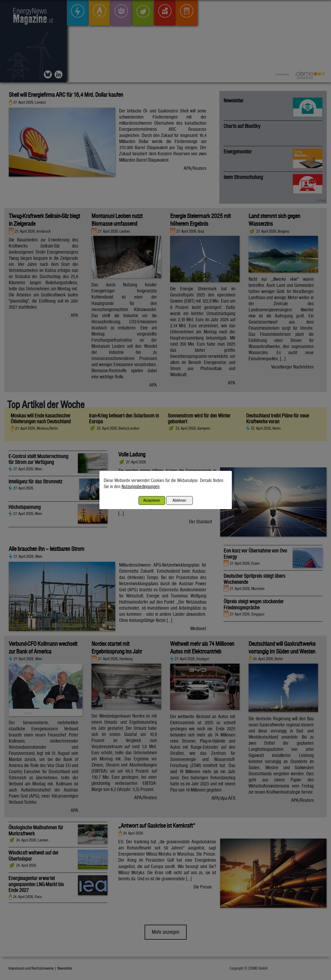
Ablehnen (179, 500)
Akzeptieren (152, 500)
